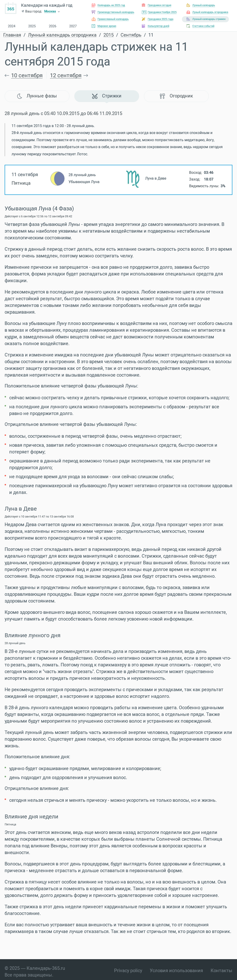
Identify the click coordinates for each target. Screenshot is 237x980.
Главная (12, 35)
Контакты (221, 971)
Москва (50, 12)
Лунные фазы (37, 96)
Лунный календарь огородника (62, 35)
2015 (109, 35)
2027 (73, 26)
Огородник (176, 96)
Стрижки (107, 96)
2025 (32, 26)
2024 (12, 26)
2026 (53, 26)
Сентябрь (131, 35)
